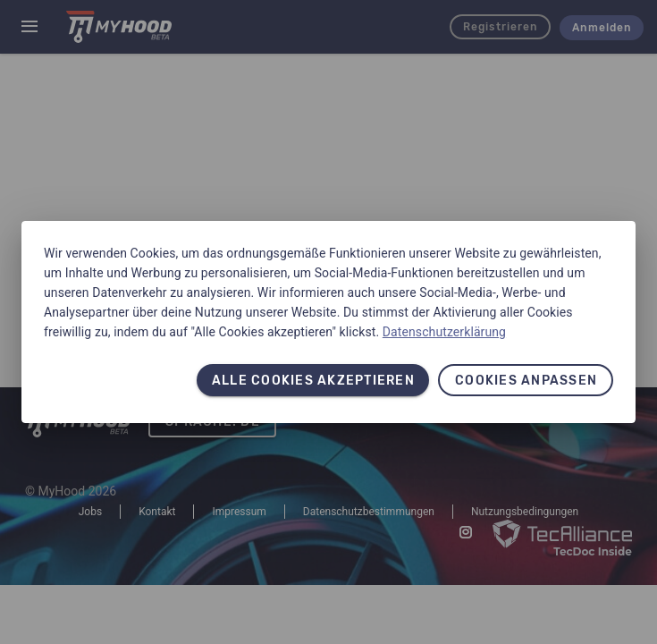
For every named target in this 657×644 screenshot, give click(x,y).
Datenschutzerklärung (444, 332)
